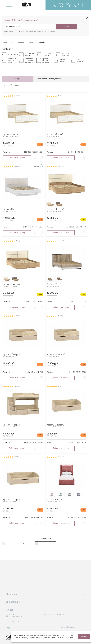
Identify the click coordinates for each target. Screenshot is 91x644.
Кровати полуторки (66, 55)
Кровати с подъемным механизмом (30, 61)
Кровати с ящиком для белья (12, 61)
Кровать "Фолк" (54, 284)
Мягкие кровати (63, 60)
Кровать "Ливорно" (55, 209)
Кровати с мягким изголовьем (47, 61)
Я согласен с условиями (38, 32)
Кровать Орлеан (11, 209)
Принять (84, 637)
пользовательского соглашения (46, 32)
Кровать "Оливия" (11, 134)
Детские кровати (80, 60)
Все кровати (13, 54)
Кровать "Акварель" (12, 355)
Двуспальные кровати (30, 55)
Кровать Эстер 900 (56, 500)
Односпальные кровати (49, 55)
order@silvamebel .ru (17, 617)
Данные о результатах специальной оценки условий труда (72, 627)
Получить (66, 27)
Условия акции (8, 32)
